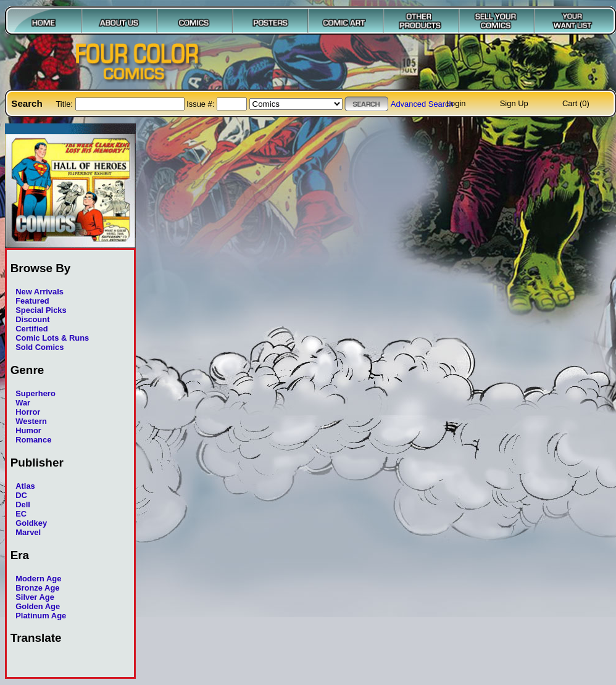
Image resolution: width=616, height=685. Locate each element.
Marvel (28, 532)
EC (21, 514)
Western (31, 421)
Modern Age (38, 579)
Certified (31, 329)
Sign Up (514, 103)
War (23, 403)
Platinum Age (41, 616)
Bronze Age (37, 588)
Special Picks (41, 310)
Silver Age (35, 597)
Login (456, 103)
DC (21, 495)
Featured (32, 301)
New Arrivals (40, 292)
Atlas (25, 486)
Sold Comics (40, 347)
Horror (28, 412)
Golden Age (38, 606)
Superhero (35, 393)
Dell (23, 504)
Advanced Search (422, 104)
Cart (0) (576, 103)
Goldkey (31, 523)
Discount (32, 319)
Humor (28, 430)
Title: (65, 104)
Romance (33, 440)
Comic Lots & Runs (52, 338)
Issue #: (202, 104)
